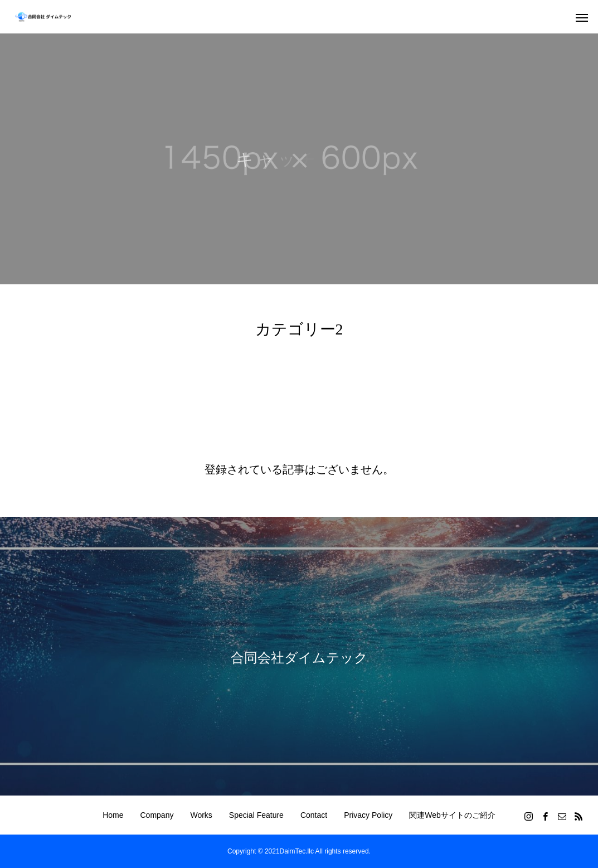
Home (113, 815)
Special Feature (256, 815)
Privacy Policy (368, 815)
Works (201, 815)
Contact (314, 815)
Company (157, 815)
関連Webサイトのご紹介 (452, 815)
